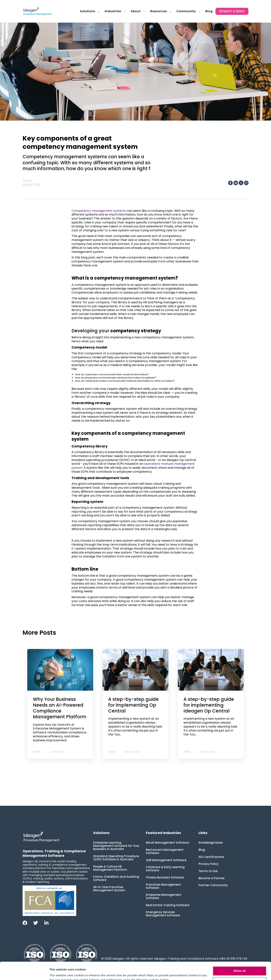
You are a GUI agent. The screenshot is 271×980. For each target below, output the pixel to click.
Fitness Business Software (165, 877)
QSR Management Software (166, 860)
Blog (202, 850)
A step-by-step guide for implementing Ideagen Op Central (209, 705)
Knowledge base (211, 843)
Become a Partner (212, 878)
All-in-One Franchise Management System (109, 889)
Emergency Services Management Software (163, 914)
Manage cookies (240, 964)
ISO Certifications (211, 857)
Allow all (240, 953)
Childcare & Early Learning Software (165, 869)
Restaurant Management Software (165, 851)
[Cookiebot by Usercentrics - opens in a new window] (24, 973)
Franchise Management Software (163, 886)
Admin (27, 181)
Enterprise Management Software (164, 896)
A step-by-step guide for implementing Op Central (133, 705)
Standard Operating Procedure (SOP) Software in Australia (116, 858)
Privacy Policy (209, 864)
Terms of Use (208, 871)
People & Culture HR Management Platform (110, 868)
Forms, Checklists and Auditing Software (116, 878)
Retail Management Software (167, 843)
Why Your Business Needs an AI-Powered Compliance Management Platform (60, 708)
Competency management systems (99, 211)
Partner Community (213, 885)
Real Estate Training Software (168, 905)
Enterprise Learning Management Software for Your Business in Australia (116, 846)
